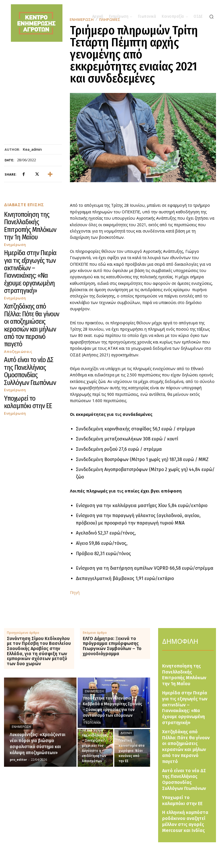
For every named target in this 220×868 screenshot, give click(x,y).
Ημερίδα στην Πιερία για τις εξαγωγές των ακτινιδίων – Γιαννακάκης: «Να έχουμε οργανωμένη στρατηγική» (32, 236)
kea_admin (32, 150)
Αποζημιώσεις (16, 269)
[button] (211, 17)
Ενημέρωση (14, 224)
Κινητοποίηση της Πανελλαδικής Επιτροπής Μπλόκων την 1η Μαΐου (30, 215)
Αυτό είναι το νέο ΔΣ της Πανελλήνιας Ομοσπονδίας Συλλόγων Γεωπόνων (32, 279)
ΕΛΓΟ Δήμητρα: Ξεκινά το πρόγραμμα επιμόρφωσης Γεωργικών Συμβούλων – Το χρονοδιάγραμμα (112, 646)
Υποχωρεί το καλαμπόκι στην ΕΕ (28, 295)
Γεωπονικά (92, 723)
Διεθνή (126, 733)
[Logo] (117, 848)
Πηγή (75, 592)
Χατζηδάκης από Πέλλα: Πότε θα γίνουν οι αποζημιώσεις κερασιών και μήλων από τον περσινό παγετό (32, 258)
